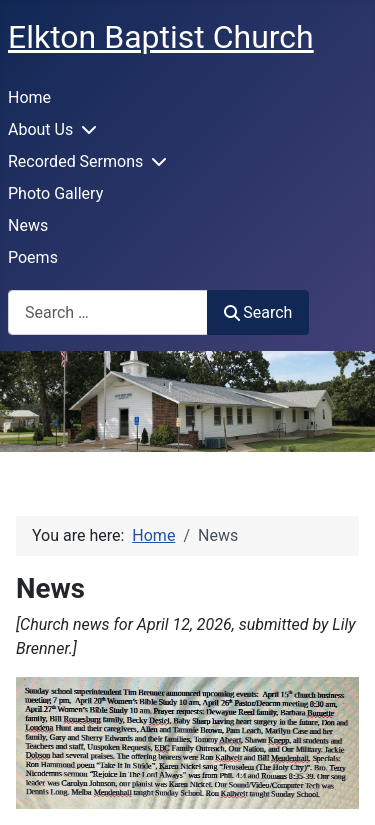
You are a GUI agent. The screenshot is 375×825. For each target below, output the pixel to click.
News (28, 225)
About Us (40, 129)
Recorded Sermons (75, 161)
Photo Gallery (55, 193)
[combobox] (108, 312)
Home (29, 97)
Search (258, 312)
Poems (33, 257)
